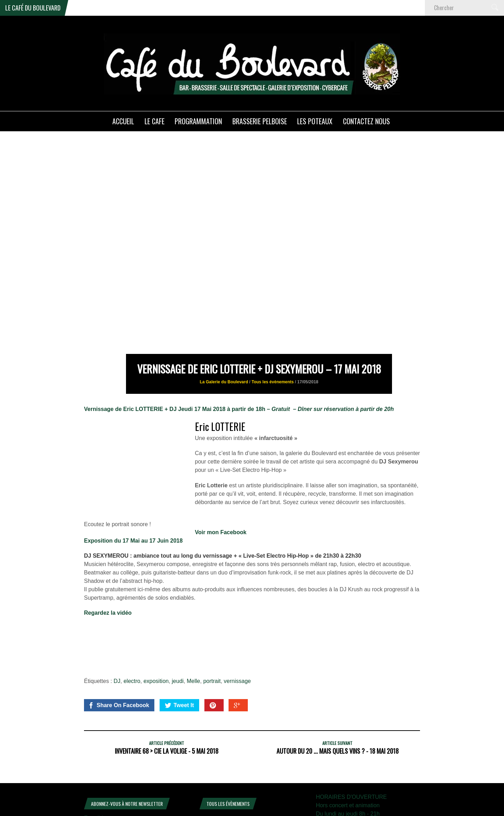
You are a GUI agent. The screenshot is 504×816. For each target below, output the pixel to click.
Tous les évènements (273, 336)
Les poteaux (315, 121)
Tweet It (179, 660)
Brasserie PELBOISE (260, 121)
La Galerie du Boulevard (224, 336)
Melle (194, 636)
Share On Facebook (118, 660)
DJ (117, 636)
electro (132, 636)
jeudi (178, 636)
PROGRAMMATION (198, 121)
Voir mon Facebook (221, 486)
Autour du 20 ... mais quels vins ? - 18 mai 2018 (338, 705)
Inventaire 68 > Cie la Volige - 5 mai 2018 (167, 705)
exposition (156, 636)
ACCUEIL (123, 121)
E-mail (94, 772)
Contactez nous (366, 121)
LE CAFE (155, 121)
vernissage (237, 636)
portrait (212, 636)
